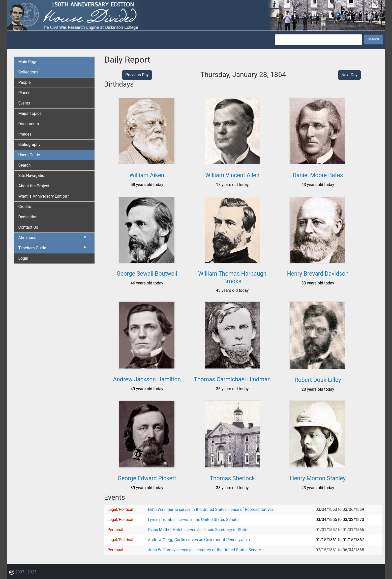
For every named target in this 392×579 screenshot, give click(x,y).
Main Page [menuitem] (28, 62)
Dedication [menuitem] (28, 217)
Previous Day (137, 75)
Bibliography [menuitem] (29, 144)
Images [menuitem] (25, 134)
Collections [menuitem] (28, 72)
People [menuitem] (25, 82)
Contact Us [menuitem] (28, 227)
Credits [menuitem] (25, 207)
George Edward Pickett (147, 478)
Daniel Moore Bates (318, 175)
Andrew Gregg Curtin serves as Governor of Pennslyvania (199, 540)
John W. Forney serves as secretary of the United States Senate (204, 550)
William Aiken (147, 175)
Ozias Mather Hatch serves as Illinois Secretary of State (198, 530)
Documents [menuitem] (29, 124)
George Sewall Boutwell (147, 274)
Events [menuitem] (24, 103)
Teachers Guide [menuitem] (53, 249)
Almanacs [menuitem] (53, 239)
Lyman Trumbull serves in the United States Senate (193, 520)
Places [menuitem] (24, 93)
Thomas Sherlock (232, 478)
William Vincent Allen (232, 175)
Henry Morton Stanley (318, 478)
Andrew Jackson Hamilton (147, 379)
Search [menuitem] (25, 165)
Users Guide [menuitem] (29, 155)
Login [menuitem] (23, 258)
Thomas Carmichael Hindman (232, 379)
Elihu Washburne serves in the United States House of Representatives (211, 509)
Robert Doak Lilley (318, 380)
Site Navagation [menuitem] (33, 176)
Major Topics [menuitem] (30, 113)
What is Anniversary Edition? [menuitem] (44, 196)
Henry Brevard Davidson (318, 274)
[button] (147, 163)
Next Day (349, 75)
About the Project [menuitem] (34, 186)
